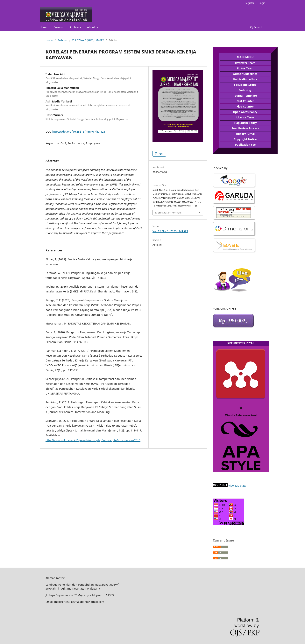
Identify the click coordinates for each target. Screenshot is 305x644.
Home (43, 27)
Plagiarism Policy (245, 123)
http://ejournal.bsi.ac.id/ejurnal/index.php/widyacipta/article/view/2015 (93, 440)
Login (262, 3)
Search (256, 27)
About (91, 27)
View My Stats (237, 486)
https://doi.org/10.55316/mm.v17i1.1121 (79, 132)
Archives (75, 27)
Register (249, 3)
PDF (161, 154)
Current (59, 27)
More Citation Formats (168, 213)
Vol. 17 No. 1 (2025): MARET (88, 40)
